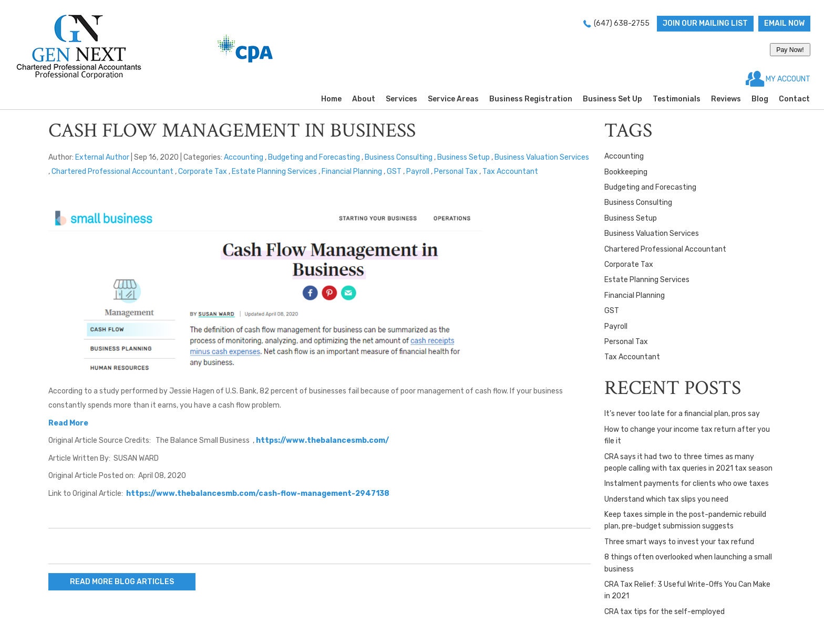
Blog (760, 99)
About (364, 99)
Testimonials (677, 99)
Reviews (726, 99)
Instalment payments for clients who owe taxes (687, 484)
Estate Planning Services (274, 172)
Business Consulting (399, 157)
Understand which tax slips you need (666, 499)
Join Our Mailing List (705, 23)
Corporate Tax (203, 172)
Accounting (244, 157)
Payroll (418, 172)
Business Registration (531, 99)
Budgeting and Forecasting (314, 157)
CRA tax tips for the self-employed (665, 612)
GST (394, 172)
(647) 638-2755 (622, 23)
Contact (794, 99)
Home (331, 99)
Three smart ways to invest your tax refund (679, 542)
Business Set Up (612, 99)
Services (401, 99)
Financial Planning (352, 172)
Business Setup (463, 157)
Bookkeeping (626, 172)
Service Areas (453, 99)
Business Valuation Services (542, 157)
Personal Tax (456, 172)
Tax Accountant (510, 172)
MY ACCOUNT (787, 79)
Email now (784, 23)
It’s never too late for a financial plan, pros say (682, 414)
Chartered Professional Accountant (112, 172)
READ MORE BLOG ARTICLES (122, 582)
